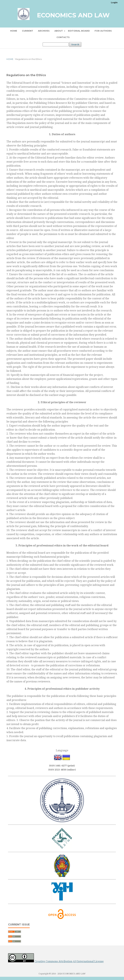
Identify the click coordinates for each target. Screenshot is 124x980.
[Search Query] (56, 44)
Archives (44, 31)
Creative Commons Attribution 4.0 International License (69, 961)
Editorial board (79, 31)
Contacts (63, 37)
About (59, 31)
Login (114, 2)
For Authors (103, 31)
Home (14, 31)
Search (75, 44)
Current (28, 31)
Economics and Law (73, 15)
